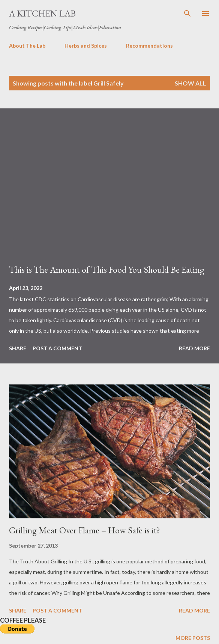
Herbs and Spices (86, 46)
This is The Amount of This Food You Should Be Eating (107, 269)
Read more (194, 348)
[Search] (187, 14)
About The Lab (27, 46)
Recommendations (149, 46)
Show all (190, 83)
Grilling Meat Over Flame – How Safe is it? (85, 530)
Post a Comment (57, 348)
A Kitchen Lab (42, 13)
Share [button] (18, 348)
